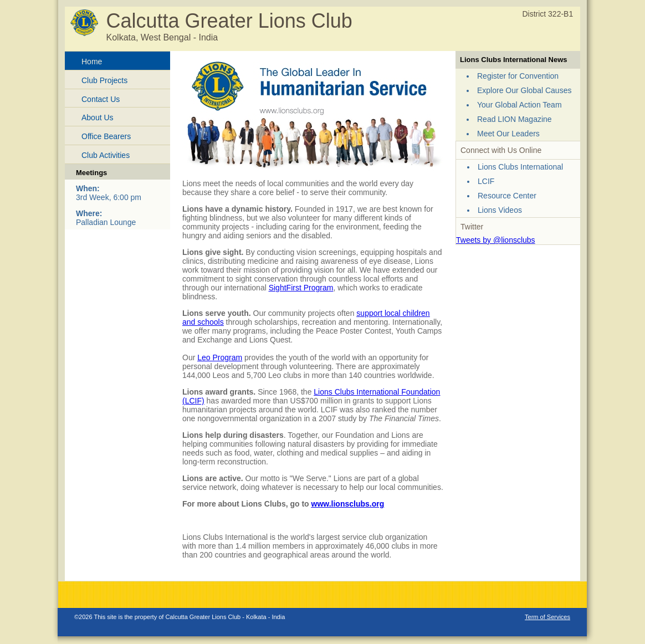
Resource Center (507, 196)
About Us (98, 117)
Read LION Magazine (515, 119)
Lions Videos (500, 210)
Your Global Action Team (519, 105)
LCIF (486, 181)
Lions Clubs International (520, 167)
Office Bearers (106, 136)
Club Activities (106, 155)
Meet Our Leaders (508, 134)
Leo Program (220, 357)
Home (92, 62)
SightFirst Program (301, 288)
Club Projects (104, 80)
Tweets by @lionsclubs (496, 240)
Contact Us (101, 99)
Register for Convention (518, 76)
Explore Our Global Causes (524, 90)
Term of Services (547, 617)
